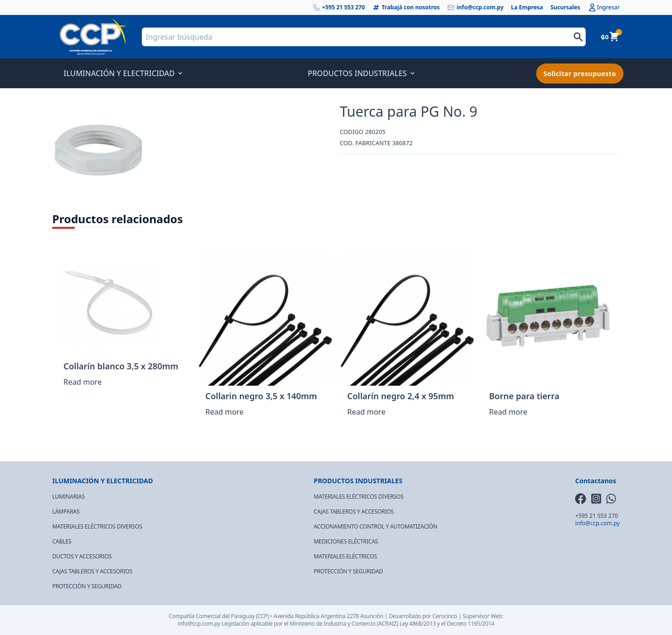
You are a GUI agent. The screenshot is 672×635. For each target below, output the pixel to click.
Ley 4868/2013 (418, 624)
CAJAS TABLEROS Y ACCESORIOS (92, 571)
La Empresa (527, 7)
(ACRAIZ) (388, 624)
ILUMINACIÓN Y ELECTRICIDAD (122, 73)
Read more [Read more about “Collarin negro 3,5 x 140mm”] (224, 412)
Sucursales (566, 7)
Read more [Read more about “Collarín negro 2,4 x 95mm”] (366, 412)
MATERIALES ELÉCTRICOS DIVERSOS (97, 526)
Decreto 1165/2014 (470, 624)
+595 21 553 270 (339, 7)
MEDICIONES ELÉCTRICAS (346, 541)
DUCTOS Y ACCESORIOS (82, 556)
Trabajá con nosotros (406, 7)
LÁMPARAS (66, 512)
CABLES (62, 541)
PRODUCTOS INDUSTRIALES (360, 73)
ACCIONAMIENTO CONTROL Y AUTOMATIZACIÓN (375, 526)
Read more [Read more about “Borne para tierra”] (508, 412)
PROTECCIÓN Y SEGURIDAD (87, 586)
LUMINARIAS (68, 497)
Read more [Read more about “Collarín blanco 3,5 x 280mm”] (83, 382)
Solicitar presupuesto (580, 74)
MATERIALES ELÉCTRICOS (345, 556)
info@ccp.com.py (475, 7)
